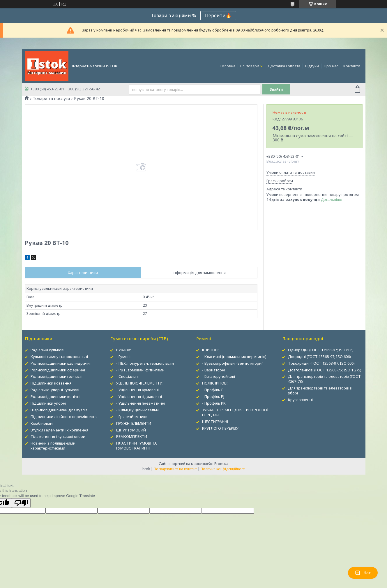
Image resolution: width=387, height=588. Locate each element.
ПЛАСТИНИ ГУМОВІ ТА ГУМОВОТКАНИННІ (136, 446)
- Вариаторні (214, 370)
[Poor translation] (21, 503)
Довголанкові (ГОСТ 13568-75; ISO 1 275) (325, 370)
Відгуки (312, 66)
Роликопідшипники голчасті (56, 376)
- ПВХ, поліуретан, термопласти (145, 363)
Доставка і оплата (284, 66)
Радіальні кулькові (47, 350)
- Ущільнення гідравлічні (139, 396)
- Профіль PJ (213, 396)
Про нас (331, 66)
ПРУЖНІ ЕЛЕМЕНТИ (134, 423)
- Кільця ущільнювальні (138, 410)
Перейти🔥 (218, 15)
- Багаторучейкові (219, 376)
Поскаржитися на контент (175, 469)
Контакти (352, 66)
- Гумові (123, 357)
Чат (363, 573)
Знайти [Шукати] (276, 89)
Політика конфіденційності (223, 469)
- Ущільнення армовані (137, 390)
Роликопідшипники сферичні (58, 370)
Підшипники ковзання (51, 383)
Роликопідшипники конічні (55, 396)
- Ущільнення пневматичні (141, 403)
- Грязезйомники (132, 417)
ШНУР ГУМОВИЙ (131, 430)
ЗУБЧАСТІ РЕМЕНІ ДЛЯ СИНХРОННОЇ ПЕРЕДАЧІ (235, 412)
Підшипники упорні (48, 403)
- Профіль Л (213, 390)
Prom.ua (221, 464)
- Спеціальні (127, 376)
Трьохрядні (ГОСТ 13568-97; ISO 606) (321, 363)
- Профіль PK (214, 403)
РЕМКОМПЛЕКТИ (132, 436)
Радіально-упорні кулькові (55, 390)
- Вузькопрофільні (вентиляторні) (233, 363)
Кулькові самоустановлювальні (59, 357)
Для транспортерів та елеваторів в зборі (320, 390)
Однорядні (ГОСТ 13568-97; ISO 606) (321, 350)
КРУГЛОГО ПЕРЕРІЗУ (220, 428)
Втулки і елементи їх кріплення (59, 430)
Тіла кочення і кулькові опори (58, 436)
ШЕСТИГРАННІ (215, 422)
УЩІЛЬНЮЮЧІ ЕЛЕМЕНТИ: (140, 383)
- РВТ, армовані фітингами (140, 370)
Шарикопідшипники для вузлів (59, 410)
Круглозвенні (300, 400)
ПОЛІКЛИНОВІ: (215, 383)
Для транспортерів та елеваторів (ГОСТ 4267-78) (324, 379)
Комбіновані (42, 423)
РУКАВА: (124, 350)
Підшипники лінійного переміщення (64, 417)
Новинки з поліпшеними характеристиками (53, 446)
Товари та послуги (51, 99)
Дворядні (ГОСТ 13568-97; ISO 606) (319, 357)
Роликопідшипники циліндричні (61, 363)
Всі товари (250, 66)
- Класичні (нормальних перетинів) (234, 357)
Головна (228, 66)
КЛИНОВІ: (211, 350)
